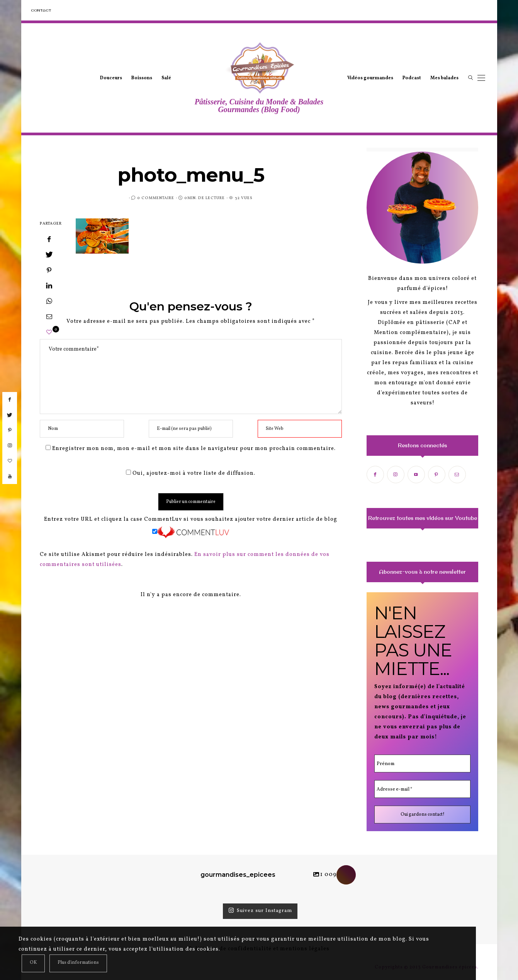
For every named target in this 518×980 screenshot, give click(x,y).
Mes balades (444, 78)
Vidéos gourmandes (370, 78)
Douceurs (111, 78)
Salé (166, 78)
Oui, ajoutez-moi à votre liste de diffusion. (191, 473)
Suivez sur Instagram (260, 911)
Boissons (142, 78)
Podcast (412, 78)
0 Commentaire (156, 198)
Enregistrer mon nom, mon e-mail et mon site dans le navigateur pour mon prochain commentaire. (194, 449)
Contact (41, 10)
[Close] (33, 963)
